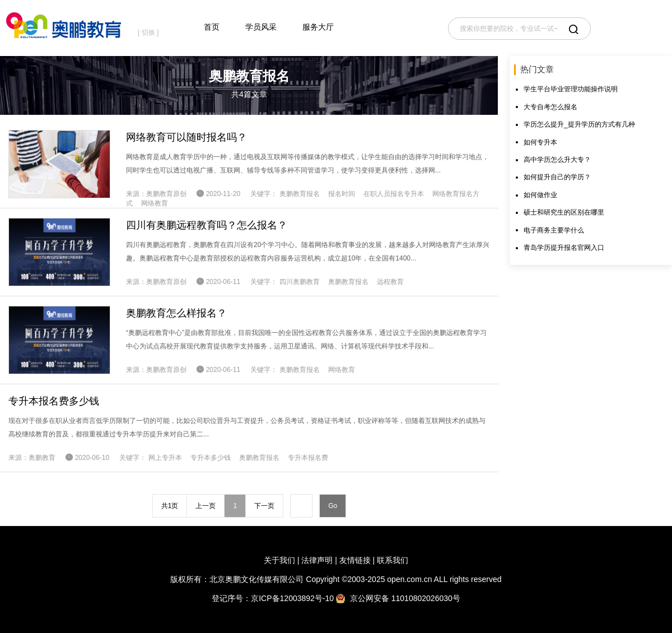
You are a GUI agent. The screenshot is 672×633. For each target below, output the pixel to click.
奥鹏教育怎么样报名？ (176, 313)
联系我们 (393, 560)
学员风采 (261, 27)
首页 (212, 27)
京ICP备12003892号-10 (292, 598)
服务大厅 (318, 27)
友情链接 (355, 560)
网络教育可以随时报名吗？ (186, 137)
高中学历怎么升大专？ (557, 160)
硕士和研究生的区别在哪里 (564, 212)
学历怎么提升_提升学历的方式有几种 (579, 124)
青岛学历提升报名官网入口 (564, 248)
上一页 (206, 506)
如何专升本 (540, 142)
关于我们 (279, 560)
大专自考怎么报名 (550, 107)
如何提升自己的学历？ (557, 177)
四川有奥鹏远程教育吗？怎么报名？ (207, 225)
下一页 (264, 506)
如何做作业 (540, 195)
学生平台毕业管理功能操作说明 (571, 89)
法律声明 (317, 560)
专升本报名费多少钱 (54, 401)
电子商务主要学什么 (554, 230)
